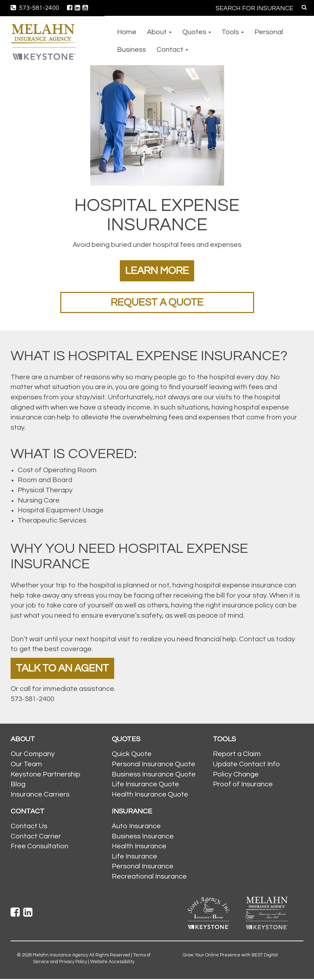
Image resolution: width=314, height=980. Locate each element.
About (159, 32)
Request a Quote (157, 302)
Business (131, 50)
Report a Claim (237, 755)
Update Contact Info (246, 765)
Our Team (26, 765)
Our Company (33, 755)
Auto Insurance (136, 827)
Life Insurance (134, 857)
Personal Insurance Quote (153, 765)
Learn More (157, 271)
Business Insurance (143, 837)
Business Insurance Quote (154, 775)
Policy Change (236, 775)
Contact (172, 50)
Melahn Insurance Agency (60, 956)
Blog (18, 785)
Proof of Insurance (243, 785)
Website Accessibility (112, 962)
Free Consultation (39, 847)
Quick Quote (132, 755)
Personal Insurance (143, 867)
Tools (233, 32)
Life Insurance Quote (145, 785)
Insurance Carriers (40, 795)
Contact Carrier (36, 837)
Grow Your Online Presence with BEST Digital (230, 956)
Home (127, 32)
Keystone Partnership (45, 775)
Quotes (197, 32)
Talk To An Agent (63, 669)
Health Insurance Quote (150, 795)
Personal (269, 32)
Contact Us (29, 827)
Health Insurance (139, 847)
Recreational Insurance (149, 877)
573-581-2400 (35, 8)
